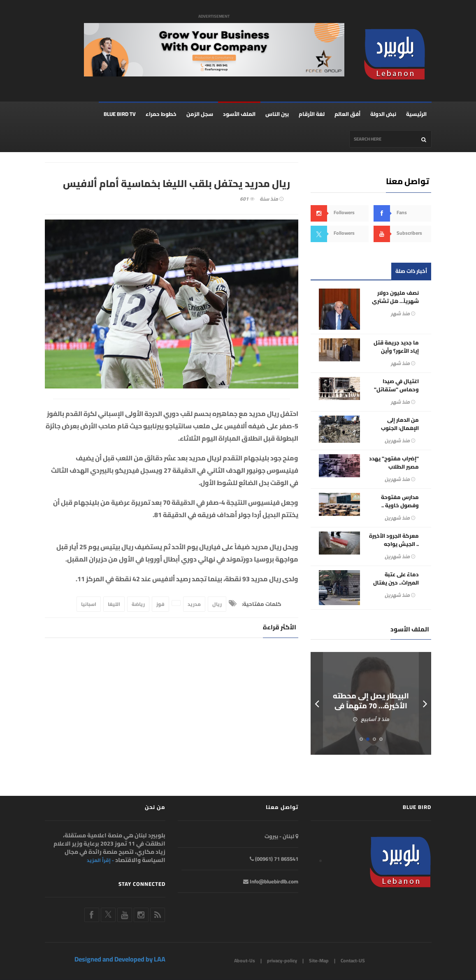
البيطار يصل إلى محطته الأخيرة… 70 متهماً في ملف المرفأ (371, 706)
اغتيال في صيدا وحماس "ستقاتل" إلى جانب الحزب (396, 390)
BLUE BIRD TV (120, 114)
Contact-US (353, 961)
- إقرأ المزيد (100, 861)
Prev (317, 704)
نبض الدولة (383, 114)
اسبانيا (89, 604)
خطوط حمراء (161, 114)
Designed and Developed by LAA (120, 959)
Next (425, 704)
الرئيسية (416, 114)
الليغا (114, 604)
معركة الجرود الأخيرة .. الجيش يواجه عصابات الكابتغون (394, 544)
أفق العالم (347, 114)
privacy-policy (282, 961)
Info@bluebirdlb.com (271, 882)
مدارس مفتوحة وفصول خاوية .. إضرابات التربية (400, 506)
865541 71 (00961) (274, 859)
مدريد (194, 604)
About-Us (245, 961)
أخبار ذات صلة (411, 271)
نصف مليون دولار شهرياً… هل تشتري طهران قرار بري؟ (395, 301)
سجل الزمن (200, 114)
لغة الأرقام (312, 114)
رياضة (138, 604)
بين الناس (277, 114)
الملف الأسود (239, 114)
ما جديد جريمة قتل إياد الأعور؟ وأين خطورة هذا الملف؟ (396, 351)
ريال (217, 604)
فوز (160, 604)
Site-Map (319, 961)
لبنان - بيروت (281, 837)
